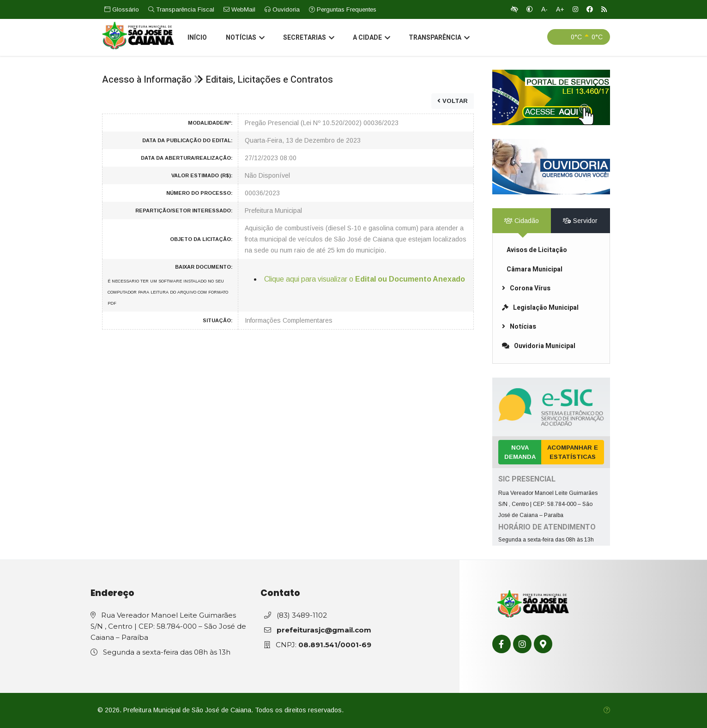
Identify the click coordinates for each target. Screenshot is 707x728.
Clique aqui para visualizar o (365, 279)
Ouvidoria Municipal (539, 346)
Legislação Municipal (540, 308)
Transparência (439, 39)
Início (197, 39)
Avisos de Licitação (537, 250)
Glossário (122, 9)
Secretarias (308, 39)
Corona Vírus (526, 288)
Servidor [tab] (580, 221)
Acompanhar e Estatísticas (573, 452)
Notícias (245, 39)
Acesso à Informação (147, 80)
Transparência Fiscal (181, 9)
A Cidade (371, 39)
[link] (551, 97)
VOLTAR (453, 101)
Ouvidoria (282, 9)
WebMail (239, 9)
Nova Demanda (520, 452)
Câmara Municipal (535, 269)
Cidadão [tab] (522, 221)
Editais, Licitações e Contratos (269, 80)
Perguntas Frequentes (343, 9)
